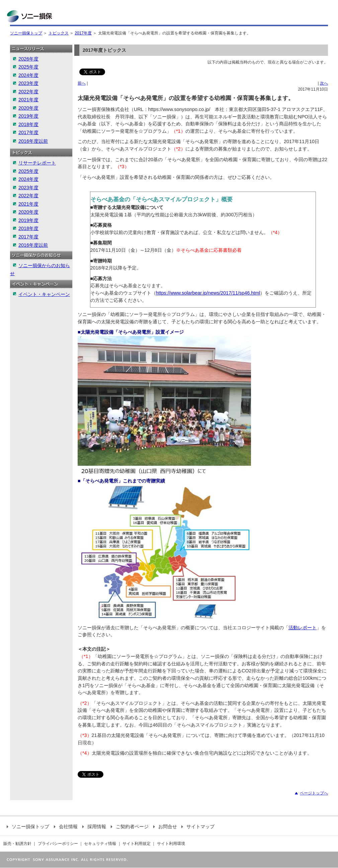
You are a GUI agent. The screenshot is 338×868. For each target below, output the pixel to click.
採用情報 (94, 827)
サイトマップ (198, 827)
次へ (324, 83)
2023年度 (28, 83)
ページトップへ (314, 793)
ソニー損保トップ (26, 33)
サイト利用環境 (171, 844)
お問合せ (165, 827)
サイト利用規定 (137, 844)
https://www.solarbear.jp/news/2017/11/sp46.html (208, 293)
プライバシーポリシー (58, 844)
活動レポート (303, 628)
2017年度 (83, 33)
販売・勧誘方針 (17, 844)
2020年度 (28, 108)
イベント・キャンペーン (44, 294)
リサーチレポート (37, 163)
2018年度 (28, 124)
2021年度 (28, 100)
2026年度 (28, 59)
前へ (82, 83)
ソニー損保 (29, 16)
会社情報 (66, 827)
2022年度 (28, 92)
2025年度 (28, 67)
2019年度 (28, 116)
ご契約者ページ (130, 827)
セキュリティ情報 (100, 844)
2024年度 (28, 75)
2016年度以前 (33, 141)
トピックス (59, 33)
